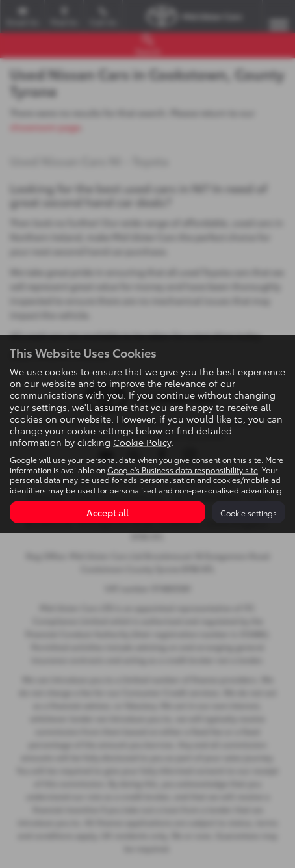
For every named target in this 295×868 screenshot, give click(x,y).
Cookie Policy (142, 442)
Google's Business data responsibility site (183, 469)
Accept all (108, 512)
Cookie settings (249, 512)
